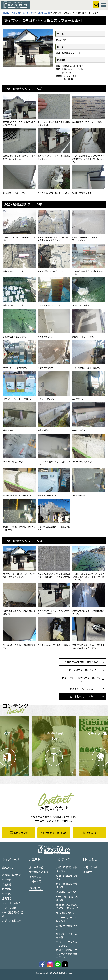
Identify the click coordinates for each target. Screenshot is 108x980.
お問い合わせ (90, 867)
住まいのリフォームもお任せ (67, 936)
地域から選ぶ (36, 881)
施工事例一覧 (36, 867)
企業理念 (7, 899)
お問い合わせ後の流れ (67, 928)
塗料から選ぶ (36, 877)
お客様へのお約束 (12, 875)
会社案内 (7, 880)
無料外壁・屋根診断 (67, 892)
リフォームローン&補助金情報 (67, 919)
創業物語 (7, 889)
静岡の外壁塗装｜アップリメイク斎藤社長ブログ (67, 954)
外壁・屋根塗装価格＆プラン (67, 869)
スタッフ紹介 (9, 908)
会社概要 (7, 894)
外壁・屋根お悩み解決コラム (67, 886)
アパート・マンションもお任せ (67, 944)
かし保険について (65, 913)
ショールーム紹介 (12, 903)
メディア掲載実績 (11, 921)
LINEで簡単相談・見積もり (67, 898)
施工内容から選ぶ (39, 872)
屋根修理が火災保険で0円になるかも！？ (67, 907)
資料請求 (88, 872)
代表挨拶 (7, 885)
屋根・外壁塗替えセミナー (67, 877)
